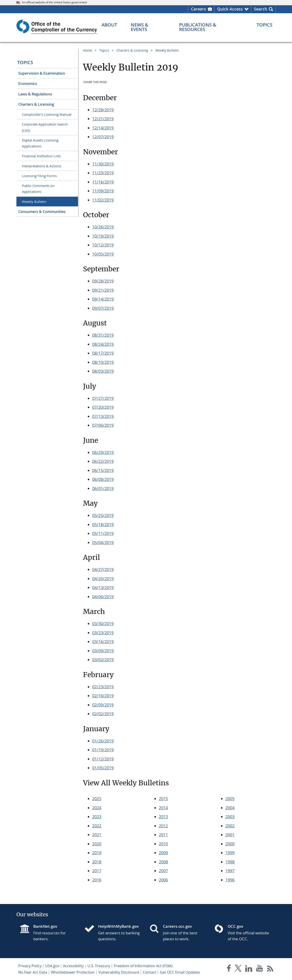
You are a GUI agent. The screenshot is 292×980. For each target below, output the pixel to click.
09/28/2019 (103, 281)
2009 (163, 853)
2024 (97, 808)
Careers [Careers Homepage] (198, 9)
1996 (230, 880)
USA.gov (52, 966)
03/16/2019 (103, 642)
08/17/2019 (103, 353)
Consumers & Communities (42, 212)
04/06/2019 (103, 597)
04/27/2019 (103, 569)
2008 (163, 862)
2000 (230, 844)
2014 (163, 808)
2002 (230, 826)
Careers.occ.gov (177, 926)
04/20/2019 (103, 579)
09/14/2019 (103, 299)
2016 (97, 880)
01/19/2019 (103, 750)
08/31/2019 (103, 335)
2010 (163, 844)
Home (87, 50)
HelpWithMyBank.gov (118, 926)
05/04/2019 (103, 542)
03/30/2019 (103, 624)
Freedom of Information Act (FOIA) (143, 966)
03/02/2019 (103, 660)
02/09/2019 (103, 705)
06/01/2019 (103, 488)
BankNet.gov (45, 926)
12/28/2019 (103, 110)
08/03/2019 (103, 371)
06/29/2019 (103, 452)
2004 (230, 808)
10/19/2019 (103, 236)
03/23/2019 (103, 633)
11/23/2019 (103, 173)
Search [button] (261, 9)
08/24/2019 (103, 344)
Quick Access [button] (230, 9)
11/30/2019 (103, 164)
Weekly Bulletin (34, 202)
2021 (97, 835)
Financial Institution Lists (41, 156)
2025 (97, 799)
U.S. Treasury (99, 966)
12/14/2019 (103, 128)
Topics (25, 62)
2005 (230, 799)
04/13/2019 (103, 587)
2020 (97, 844)
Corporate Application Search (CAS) (45, 127)
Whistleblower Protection (73, 972)
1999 (230, 853)
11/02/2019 (103, 200)
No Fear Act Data (33, 972)
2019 (97, 853)
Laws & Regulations (35, 94)
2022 (97, 826)
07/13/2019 (103, 416)
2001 (230, 835)
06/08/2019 (103, 479)
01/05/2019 (103, 768)
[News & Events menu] (148, 27)
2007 (163, 871)
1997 (230, 871)
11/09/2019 (103, 191)
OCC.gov (235, 926)
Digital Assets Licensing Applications (40, 143)
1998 (230, 862)
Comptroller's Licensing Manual (47, 114)
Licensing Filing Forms (39, 176)
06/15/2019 (103, 470)
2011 (163, 835)
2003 (230, 817)
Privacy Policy (30, 966)
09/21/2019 (103, 290)
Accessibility (73, 966)
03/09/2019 (103, 651)
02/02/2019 (103, 714)
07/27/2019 (103, 398)
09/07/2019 (103, 308)
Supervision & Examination (42, 73)
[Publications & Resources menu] (211, 27)
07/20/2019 (103, 407)
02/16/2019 (103, 696)
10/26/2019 (103, 227)
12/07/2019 (103, 137)
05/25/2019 (103, 515)
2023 (97, 817)
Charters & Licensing (36, 104)
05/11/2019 (103, 533)
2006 (163, 880)
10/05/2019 (103, 254)
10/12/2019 (103, 245)
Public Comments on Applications (38, 189)
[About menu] (109, 25)
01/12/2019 (103, 759)
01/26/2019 (103, 741)
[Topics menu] (265, 25)
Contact (150, 972)
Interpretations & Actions (42, 166)
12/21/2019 (103, 119)
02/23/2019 (103, 687)
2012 (163, 826)
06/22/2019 (103, 461)
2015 (163, 799)
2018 (97, 862)
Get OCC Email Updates (180, 972)
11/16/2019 (103, 182)
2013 (163, 817)
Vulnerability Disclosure (119, 972)
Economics (28, 84)
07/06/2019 (103, 425)
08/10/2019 (103, 362)
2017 (97, 871)
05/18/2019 (103, 524)
